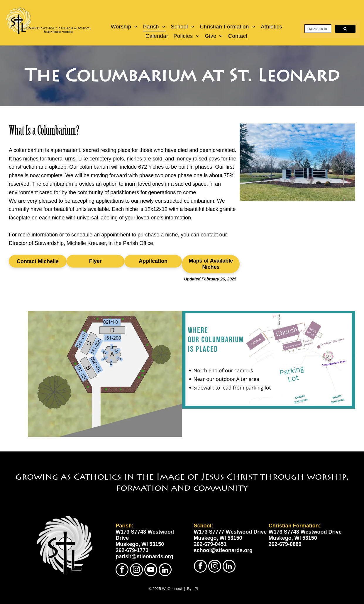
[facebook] (122, 570)
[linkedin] (165, 570)
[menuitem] (125, 27)
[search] (317, 29)
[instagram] (136, 570)
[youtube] (151, 570)
